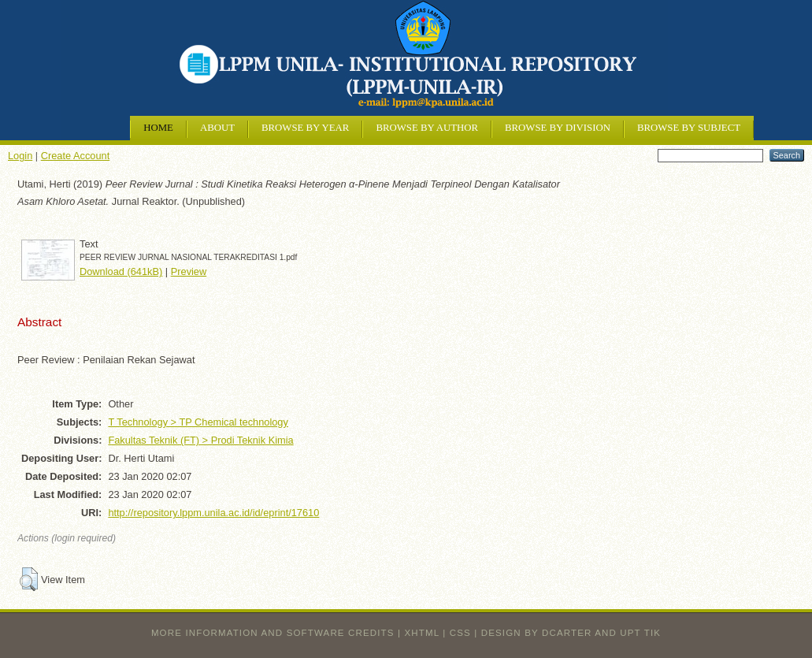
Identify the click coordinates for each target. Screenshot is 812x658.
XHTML (422, 633)
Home (158, 128)
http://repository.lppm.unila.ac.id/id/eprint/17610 (213, 513)
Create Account (76, 156)
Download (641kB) (121, 271)
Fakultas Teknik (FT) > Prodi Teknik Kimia (200, 440)
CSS (460, 633)
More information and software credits (273, 633)
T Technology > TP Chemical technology (198, 422)
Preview (189, 271)
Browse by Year (305, 128)
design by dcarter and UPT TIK (571, 633)
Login (20, 156)
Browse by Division (558, 128)
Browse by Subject (689, 128)
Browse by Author (427, 128)
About (217, 128)
